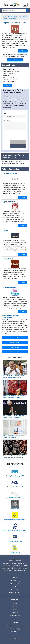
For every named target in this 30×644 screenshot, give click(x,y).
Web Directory (12, 16)
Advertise (15, 606)
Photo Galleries (15, 590)
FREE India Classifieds (15, 593)
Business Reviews (15, 615)
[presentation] (16, 136)
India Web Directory (15, 581)
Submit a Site (15, 612)
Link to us (15, 609)
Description (8, 121)
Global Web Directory (15, 584)
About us (15, 603)
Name (6, 114)
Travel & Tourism (22, 16)
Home (4, 16)
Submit (18, 146)
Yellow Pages (15, 587)
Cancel (18, 142)
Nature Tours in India (10, 18)
